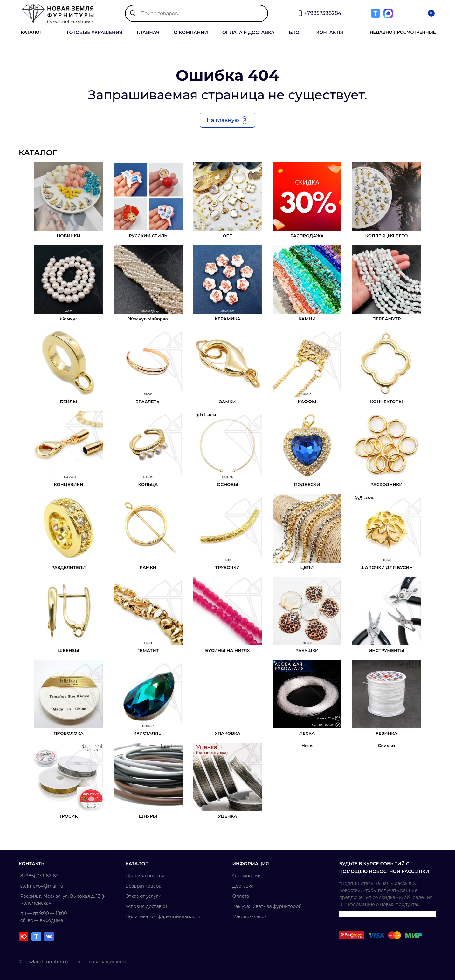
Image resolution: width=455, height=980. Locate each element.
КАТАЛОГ (31, 32)
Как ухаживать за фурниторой (267, 906)
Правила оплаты (145, 876)
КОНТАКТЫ (330, 32)
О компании (247, 876)
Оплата (241, 896)
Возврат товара (144, 886)
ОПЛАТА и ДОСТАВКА (248, 32)
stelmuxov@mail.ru (42, 886)
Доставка (243, 886)
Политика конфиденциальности (163, 916)
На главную (227, 121)
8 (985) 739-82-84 (40, 876)
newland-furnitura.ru (47, 962)
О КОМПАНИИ (191, 32)
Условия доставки (147, 906)
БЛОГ (295, 32)
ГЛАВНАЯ (148, 32)
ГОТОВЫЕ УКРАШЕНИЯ (95, 32)
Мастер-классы (250, 916)
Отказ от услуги (144, 896)
